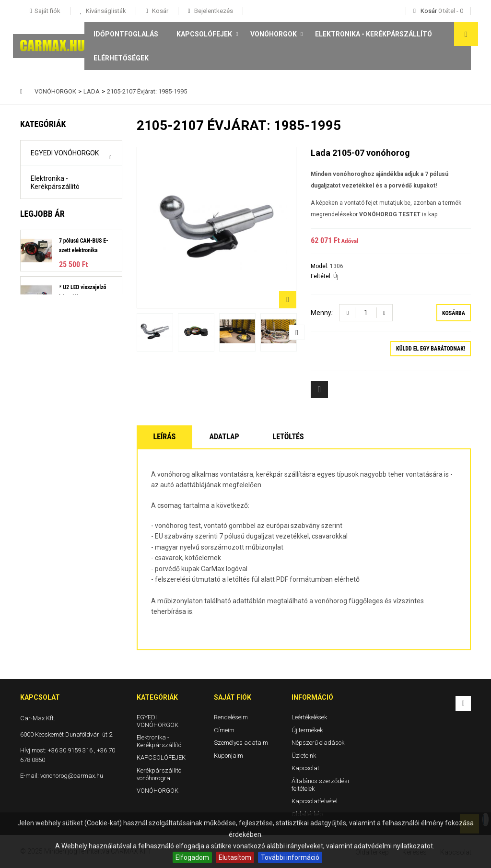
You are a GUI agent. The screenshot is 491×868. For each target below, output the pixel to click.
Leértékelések (309, 717)
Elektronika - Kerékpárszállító (374, 34)
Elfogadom (192, 857)
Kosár (159, 11)
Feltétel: (322, 276)
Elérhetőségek (121, 58)
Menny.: (322, 313)
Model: (320, 266)
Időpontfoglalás (126, 34)
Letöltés (288, 437)
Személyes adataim (241, 743)
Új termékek (307, 730)
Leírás (165, 437)
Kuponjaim (228, 755)
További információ (290, 857)
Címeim (224, 730)
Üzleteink (304, 755)
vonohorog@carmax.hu (72, 776)
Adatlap (224, 437)
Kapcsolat (305, 768)
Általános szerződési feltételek (320, 785)
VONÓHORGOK (274, 34)
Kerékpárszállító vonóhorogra (55, 241)
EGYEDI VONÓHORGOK (65, 153)
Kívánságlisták (105, 11)
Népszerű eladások (318, 743)
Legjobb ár (42, 298)
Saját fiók (233, 697)
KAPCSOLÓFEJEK (204, 34)
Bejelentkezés (213, 11)
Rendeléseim (231, 717)
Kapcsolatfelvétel (315, 801)
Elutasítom (235, 857)
